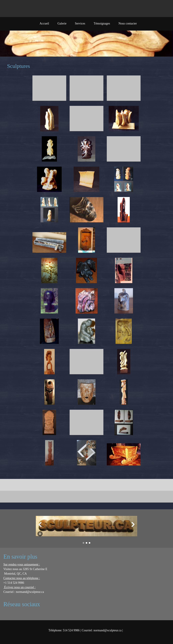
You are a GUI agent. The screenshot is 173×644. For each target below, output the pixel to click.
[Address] (16, 613)
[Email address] (11, 613)
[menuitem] (44, 25)
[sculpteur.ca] (9, 9)
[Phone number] (6, 613)
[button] (49, 89)
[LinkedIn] (31, 613)
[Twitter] (26, 613)
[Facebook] (21, 613)
